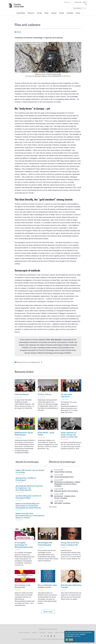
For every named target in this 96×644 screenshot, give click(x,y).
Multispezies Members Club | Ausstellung (66, 491)
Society (39, 13)
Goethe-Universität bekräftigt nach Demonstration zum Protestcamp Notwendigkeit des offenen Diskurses (28, 506)
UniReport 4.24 (35, 362)
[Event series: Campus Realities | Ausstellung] (62, 470)
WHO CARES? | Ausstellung (62, 503)
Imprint (49, 639)
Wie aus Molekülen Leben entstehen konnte (47, 586)
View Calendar (53, 507)
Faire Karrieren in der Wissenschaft (23, 586)
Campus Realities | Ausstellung (63, 472)
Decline (71, 640)
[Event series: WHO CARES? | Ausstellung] (62, 501)
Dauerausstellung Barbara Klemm (64, 477)
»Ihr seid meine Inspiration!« (66, 395)
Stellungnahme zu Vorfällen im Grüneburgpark (26, 479)
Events (78, 13)
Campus (54, 13)
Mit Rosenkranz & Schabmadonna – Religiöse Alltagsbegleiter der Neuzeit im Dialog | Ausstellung (67, 484)
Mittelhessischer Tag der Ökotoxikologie (24, 434)
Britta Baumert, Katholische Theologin (71, 586)
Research (31, 13)
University (70, 13)
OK (67, 640)
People (62, 13)
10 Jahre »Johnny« (45, 394)
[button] (48, 612)
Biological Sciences (23, 362)
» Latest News (20, 13)
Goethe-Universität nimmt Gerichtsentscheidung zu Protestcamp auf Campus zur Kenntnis (30, 516)
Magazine (68, 2)
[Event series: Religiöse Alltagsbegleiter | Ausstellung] (62, 480)
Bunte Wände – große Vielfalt (46, 434)
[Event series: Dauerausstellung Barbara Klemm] (62, 475)
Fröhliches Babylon (22, 394)
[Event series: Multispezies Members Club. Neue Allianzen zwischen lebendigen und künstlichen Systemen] (62, 489)
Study (46, 13)
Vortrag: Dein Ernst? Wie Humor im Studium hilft (70, 544)
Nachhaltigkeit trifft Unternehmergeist (45, 544)
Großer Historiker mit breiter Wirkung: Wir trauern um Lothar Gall (69, 435)
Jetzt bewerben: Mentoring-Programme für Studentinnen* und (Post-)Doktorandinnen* (29, 488)
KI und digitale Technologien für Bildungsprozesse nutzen (24, 545)
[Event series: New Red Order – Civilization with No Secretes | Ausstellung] (62, 494)
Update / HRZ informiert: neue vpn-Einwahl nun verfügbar (30, 471)
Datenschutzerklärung (58, 639)
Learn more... (77, 636)
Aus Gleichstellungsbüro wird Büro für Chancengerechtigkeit (28, 497)
